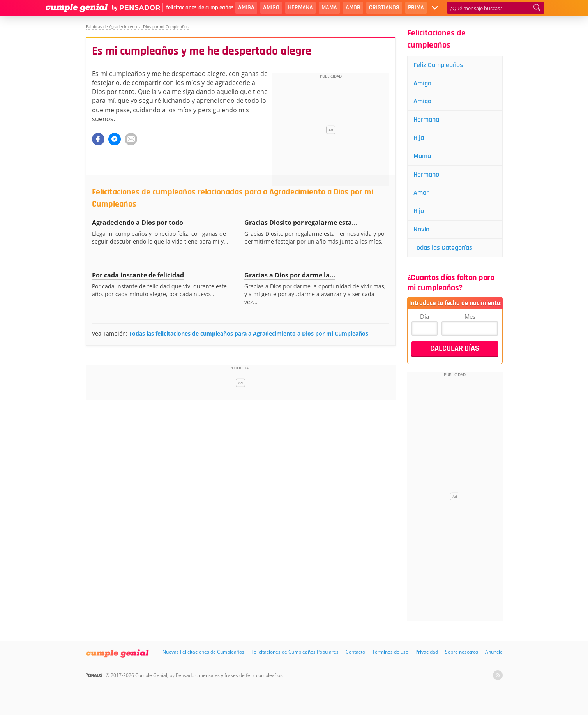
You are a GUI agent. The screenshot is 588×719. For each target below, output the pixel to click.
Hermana (300, 8)
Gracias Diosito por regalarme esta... (301, 223)
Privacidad (427, 652)
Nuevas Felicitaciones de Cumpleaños (203, 652)
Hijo (419, 211)
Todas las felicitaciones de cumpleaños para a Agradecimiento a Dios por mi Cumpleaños (249, 333)
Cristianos (384, 8)
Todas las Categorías (443, 248)
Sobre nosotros (462, 652)
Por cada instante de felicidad (138, 275)
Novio (421, 229)
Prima (416, 8)
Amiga (246, 8)
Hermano (426, 174)
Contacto (355, 652)
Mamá (422, 156)
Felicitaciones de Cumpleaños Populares (295, 652)
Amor (353, 8)
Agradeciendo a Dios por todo (138, 223)
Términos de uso (390, 652)
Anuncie (494, 652)
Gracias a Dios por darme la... (290, 275)
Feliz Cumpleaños (438, 65)
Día (425, 316)
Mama (329, 8)
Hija (419, 138)
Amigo (271, 8)
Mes (470, 316)
